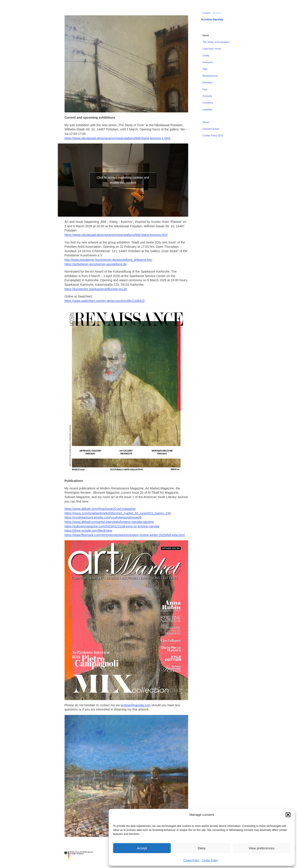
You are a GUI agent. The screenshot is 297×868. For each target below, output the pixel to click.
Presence (208, 62)
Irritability (207, 110)
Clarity (206, 56)
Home (206, 35)
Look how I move (212, 49)
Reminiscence (210, 76)
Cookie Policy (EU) (213, 136)
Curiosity (207, 96)
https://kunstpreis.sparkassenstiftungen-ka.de (96, 289)
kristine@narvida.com (136, 705)
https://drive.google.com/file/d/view (88, 531)
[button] (288, 815)
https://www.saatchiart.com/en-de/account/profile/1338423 (105, 301)
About (206, 122)
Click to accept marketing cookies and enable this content (123, 180)
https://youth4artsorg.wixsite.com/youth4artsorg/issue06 (103, 517)
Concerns (208, 103)
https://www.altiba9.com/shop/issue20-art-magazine (100, 509)
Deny (202, 848)
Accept (142, 848)
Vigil (205, 69)
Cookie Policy (191, 860)
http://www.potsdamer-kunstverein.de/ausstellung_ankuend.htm (108, 260)
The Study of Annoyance (216, 42)
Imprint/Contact (211, 129)
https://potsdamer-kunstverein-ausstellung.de (96, 264)
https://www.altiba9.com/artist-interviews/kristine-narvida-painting (109, 522)
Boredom (208, 82)
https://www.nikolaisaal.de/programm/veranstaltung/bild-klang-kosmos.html (116, 235)
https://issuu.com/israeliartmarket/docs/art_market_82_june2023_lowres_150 (118, 513)
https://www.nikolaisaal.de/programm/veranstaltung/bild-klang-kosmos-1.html (117, 138)
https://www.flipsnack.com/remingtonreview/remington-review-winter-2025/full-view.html (125, 535)
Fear (205, 89)
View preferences (262, 848)
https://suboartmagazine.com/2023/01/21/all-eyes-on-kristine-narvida (112, 526)
